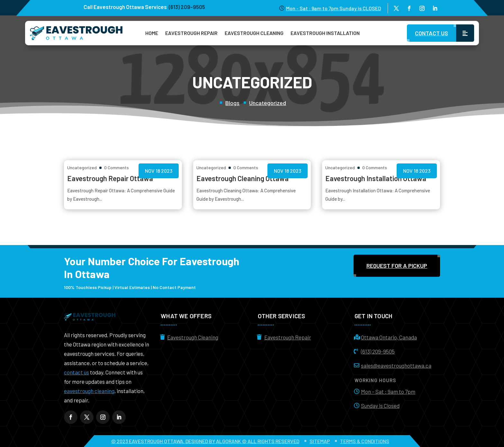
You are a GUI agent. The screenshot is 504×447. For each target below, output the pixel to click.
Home (152, 33)
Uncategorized (268, 103)
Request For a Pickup (397, 266)
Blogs (232, 103)
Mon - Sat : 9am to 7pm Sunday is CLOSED (333, 8)
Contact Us (432, 33)
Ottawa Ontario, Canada (389, 337)
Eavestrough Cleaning (254, 33)
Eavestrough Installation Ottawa (376, 178)
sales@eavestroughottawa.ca (396, 365)
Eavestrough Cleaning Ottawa (243, 178)
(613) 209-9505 (378, 351)
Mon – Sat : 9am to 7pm (388, 391)
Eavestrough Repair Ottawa (110, 178)
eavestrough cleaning (89, 391)
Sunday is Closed (380, 406)
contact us (76, 372)
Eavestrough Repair (191, 33)
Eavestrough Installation (325, 33)
